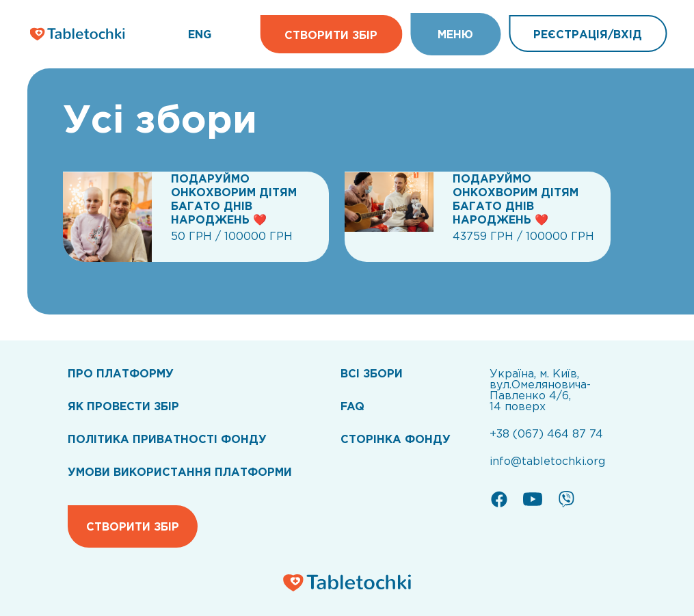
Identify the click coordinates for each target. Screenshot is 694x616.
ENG (200, 34)
